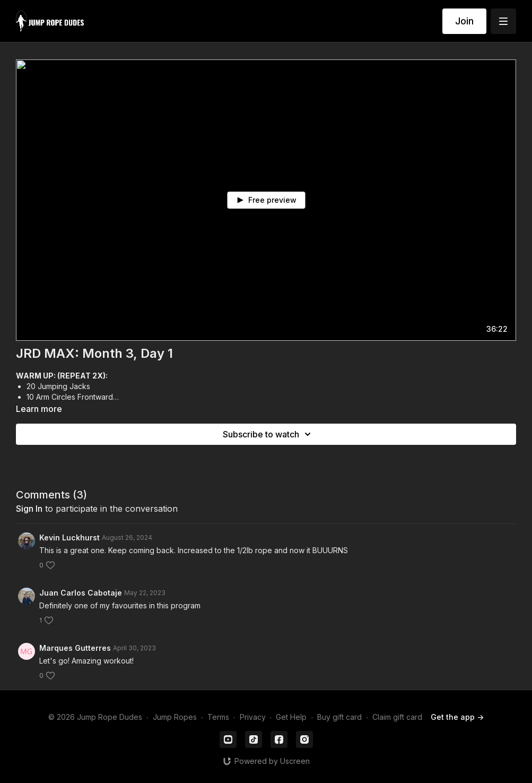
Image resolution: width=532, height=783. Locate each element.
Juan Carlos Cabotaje (81, 593)
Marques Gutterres (75, 648)
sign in (29, 509)
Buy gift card (339, 717)
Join (464, 21)
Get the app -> (457, 717)
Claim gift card (397, 717)
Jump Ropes (175, 717)
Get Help (291, 717)
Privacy (253, 717)
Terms (218, 717)
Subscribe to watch (268, 434)
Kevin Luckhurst (69, 537)
